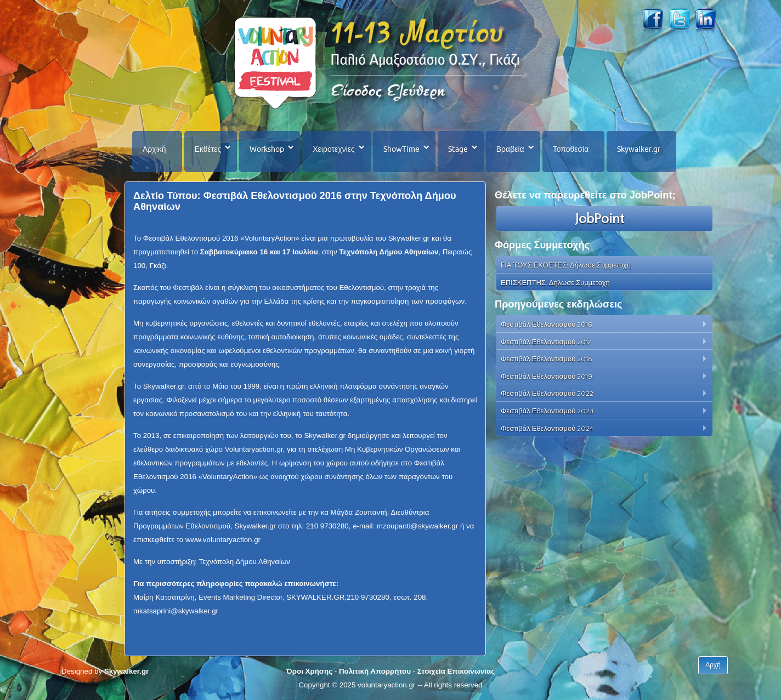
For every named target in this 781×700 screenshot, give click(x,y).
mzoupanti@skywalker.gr (417, 526)
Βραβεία (510, 149)
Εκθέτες (208, 149)
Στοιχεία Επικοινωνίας (456, 671)
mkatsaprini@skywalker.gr (176, 611)
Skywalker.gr (639, 149)
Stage (458, 149)
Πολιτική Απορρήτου (375, 671)
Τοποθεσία (571, 149)
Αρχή (713, 665)
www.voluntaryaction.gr (223, 540)
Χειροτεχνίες (333, 149)
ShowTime (401, 149)
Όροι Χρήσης (309, 671)
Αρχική (154, 149)
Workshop (267, 149)
